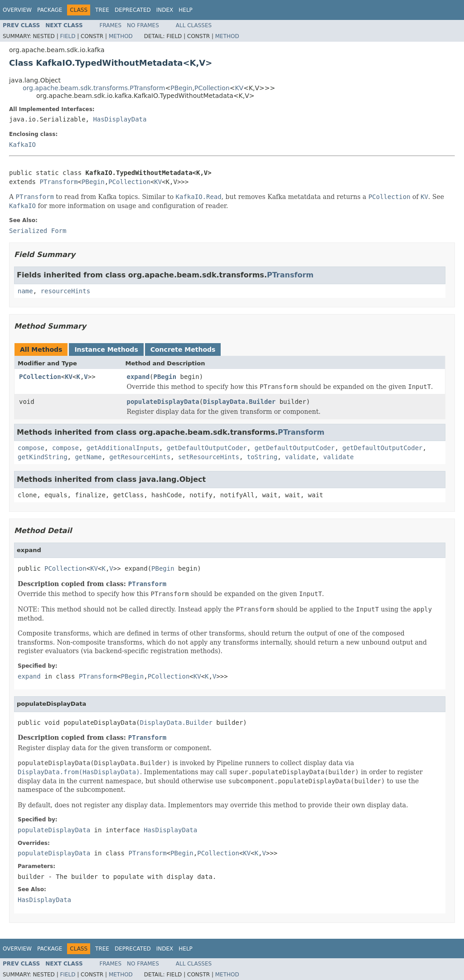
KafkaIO (22, 145)
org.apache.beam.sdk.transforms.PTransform (94, 88)
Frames (111, 25)
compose (31, 448)
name (25, 291)
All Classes (194, 25)
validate (300, 457)
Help (186, 10)
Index (165, 10)
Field (68, 36)
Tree (102, 10)
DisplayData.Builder (239, 402)
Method (121, 36)
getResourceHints (140, 457)
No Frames (143, 25)
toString (262, 457)
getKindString (43, 457)
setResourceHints (209, 457)
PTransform (58, 182)
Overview (17, 10)
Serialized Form (38, 231)
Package (50, 10)
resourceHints (66, 291)
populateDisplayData (163, 402)
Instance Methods (106, 349)
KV (239, 88)
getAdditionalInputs (123, 448)
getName (88, 457)
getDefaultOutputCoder (207, 448)
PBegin (181, 88)
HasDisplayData (120, 119)
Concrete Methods (183, 349)
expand (138, 377)
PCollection (212, 88)
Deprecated (133, 10)
